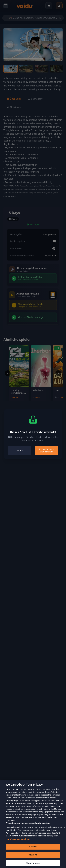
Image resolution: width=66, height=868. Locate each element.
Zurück (19, 450)
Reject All (33, 858)
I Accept (33, 850)
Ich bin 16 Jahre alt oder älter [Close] (46, 450)
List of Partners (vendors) (18, 843)
